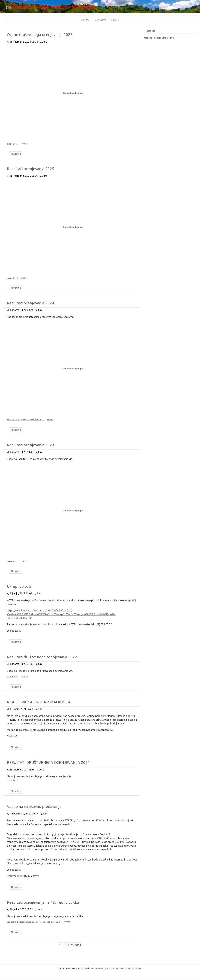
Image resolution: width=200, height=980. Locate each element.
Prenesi (67, 922)
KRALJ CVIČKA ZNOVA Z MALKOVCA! (39, 702)
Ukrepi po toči (19, 586)
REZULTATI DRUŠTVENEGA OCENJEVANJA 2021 (48, 763)
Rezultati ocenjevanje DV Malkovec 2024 (25, 419)
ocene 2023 (12, 561)
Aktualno (16, 154)
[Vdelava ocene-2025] (73, 227)
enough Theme (134, 968)
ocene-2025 (12, 278)
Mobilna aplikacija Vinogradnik (159, 38)
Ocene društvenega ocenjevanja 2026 (40, 35)
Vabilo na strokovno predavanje (34, 806)
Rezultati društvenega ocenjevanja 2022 (42, 657)
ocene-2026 (12, 144)
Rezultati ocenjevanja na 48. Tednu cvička (43, 902)
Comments (119, 968)
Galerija (115, 20)
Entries (100, 968)
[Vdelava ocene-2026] (73, 93)
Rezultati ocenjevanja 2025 (31, 169)
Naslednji (75, 945)
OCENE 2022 (13, 676)
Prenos (24, 144)
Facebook (150, 31)
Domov (85, 20)
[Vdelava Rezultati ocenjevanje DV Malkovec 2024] (73, 369)
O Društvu (100, 20)
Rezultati (12, 780)
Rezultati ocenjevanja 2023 (31, 445)
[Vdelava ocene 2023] (73, 511)
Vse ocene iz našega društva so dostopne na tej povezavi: (34, 922)
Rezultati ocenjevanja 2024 (31, 303)
